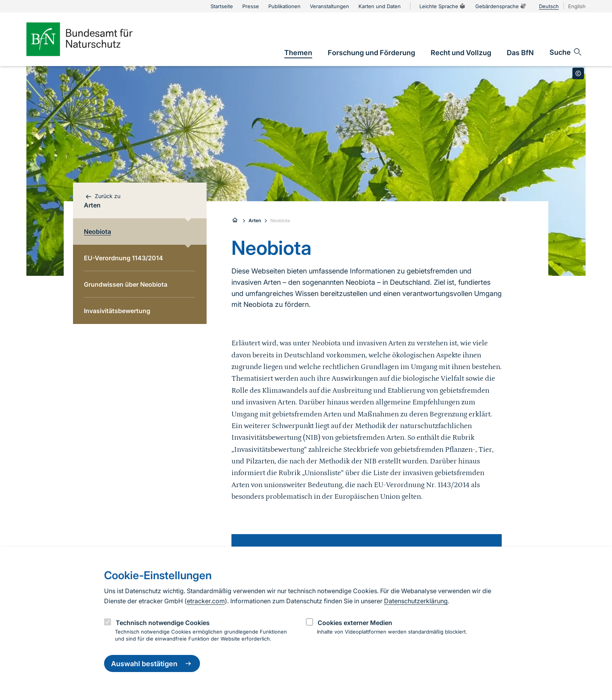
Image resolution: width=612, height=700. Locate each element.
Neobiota (280, 220)
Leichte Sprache (443, 6)
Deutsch (549, 6)
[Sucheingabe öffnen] (566, 52)
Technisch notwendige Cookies (163, 623)
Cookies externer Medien (355, 623)
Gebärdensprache (501, 6)
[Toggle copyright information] (578, 73)
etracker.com (206, 601)
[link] (298, 53)
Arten (255, 220)
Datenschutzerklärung (416, 601)
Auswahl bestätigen (152, 663)
